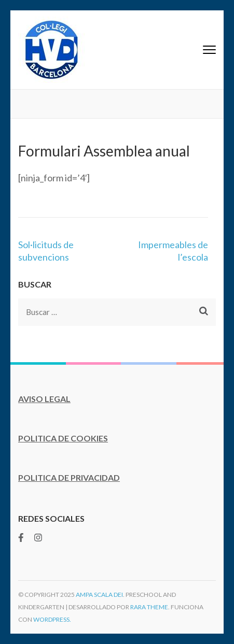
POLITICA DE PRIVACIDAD (69, 477)
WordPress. (52, 619)
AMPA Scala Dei (99, 595)
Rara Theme (149, 607)
